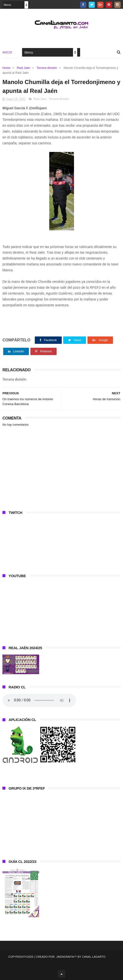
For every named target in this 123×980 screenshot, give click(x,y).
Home (6, 68)
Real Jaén (24, 68)
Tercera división (47, 68)
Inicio (7, 52)
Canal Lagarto (94, 957)
